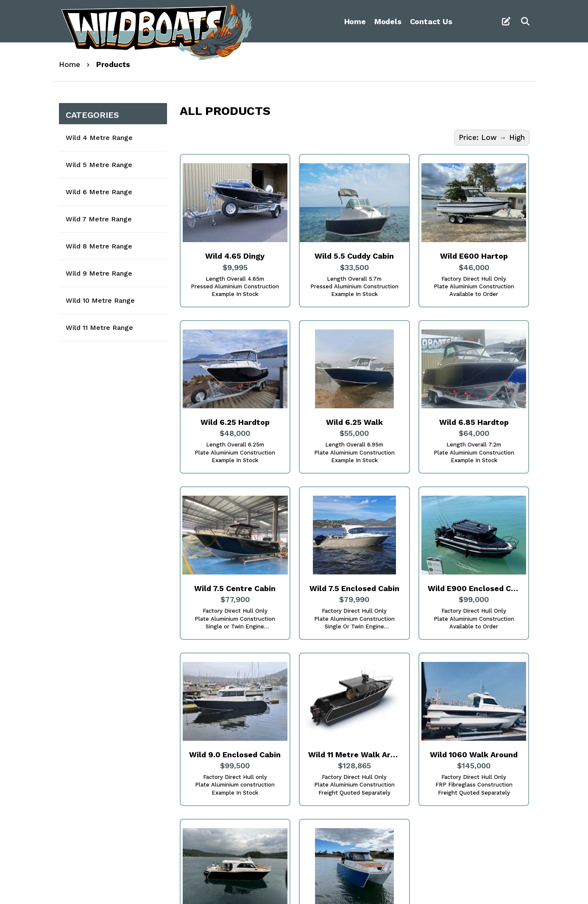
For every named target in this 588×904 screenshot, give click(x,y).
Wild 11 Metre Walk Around (354, 755)
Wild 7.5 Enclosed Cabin (354, 588)
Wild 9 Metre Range (99, 273)
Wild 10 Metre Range (100, 300)
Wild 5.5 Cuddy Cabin (354, 256)
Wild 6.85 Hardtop (474, 422)
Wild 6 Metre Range (99, 192)
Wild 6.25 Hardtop (235, 422)
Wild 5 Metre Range (99, 165)
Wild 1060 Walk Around (474, 755)
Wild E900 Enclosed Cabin (474, 588)
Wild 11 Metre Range (99, 328)
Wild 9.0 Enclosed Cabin (235, 755)
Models (388, 21)
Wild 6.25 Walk (354, 422)
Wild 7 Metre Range (99, 219)
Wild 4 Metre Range (99, 138)
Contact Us (431, 21)
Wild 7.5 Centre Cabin (235, 588)
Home (355, 21)
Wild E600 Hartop (474, 256)
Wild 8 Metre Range (99, 246)
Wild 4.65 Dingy (235, 256)
